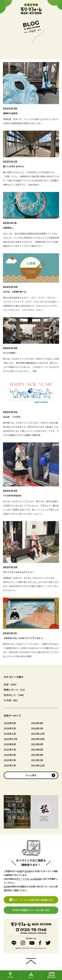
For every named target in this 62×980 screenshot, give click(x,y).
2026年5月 (10, 723)
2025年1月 (10, 765)
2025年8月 (37, 744)
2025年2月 (37, 760)
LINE (20, 871)
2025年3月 (10, 760)
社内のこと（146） (15, 695)
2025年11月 (11, 739)
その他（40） (11, 700)
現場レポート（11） (15, 690)
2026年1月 (10, 734)
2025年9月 (10, 744)
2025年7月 (10, 750)
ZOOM (28, 871)
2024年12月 (38, 765)
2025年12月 (38, 734)
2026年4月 (37, 723)
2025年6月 (37, 750)
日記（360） (11, 684)
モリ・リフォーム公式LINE (29, 879)
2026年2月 (37, 728)
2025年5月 (10, 755)
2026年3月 (10, 728)
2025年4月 (37, 755)
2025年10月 (38, 739)
